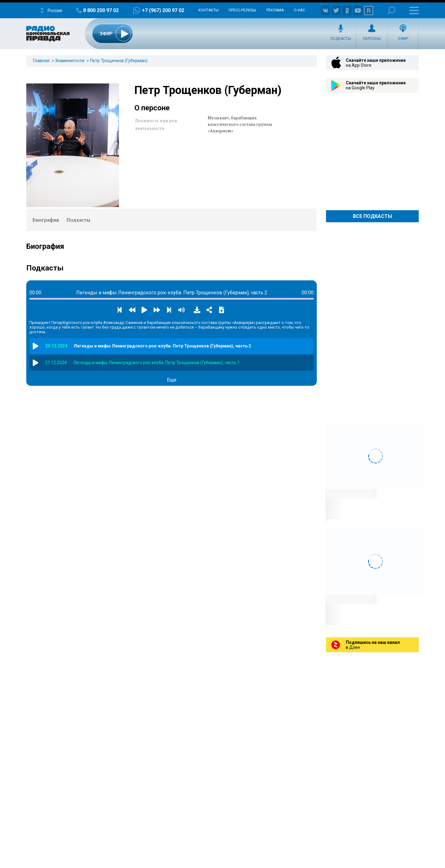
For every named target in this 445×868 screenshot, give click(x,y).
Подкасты (341, 39)
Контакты (208, 10)
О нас (299, 10)
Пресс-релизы (242, 10)
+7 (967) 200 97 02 (163, 10)
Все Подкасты (373, 216)
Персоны (372, 39)
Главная (41, 61)
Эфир (403, 39)
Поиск (391, 10)
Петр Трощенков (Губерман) (119, 61)
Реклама (275, 10)
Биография (46, 220)
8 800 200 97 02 (101, 10)
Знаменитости (70, 61)
